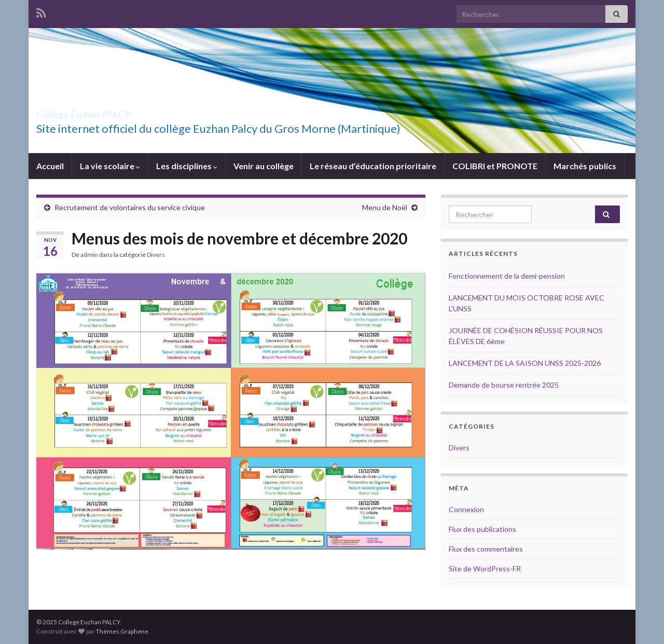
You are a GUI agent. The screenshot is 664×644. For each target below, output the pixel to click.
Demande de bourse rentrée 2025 (504, 385)
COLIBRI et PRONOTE (495, 166)
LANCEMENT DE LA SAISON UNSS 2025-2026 (525, 363)
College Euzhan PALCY (113, 111)
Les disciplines (187, 166)
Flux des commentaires (486, 549)
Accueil (50, 166)
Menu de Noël (385, 207)
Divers (156, 255)
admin (89, 255)
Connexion (466, 509)
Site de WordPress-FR (485, 568)
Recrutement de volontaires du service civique (130, 207)
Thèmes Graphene (122, 631)
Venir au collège (264, 166)
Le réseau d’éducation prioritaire (373, 166)
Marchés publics (585, 166)
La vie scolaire (110, 166)
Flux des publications (482, 529)
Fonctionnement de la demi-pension (507, 276)
